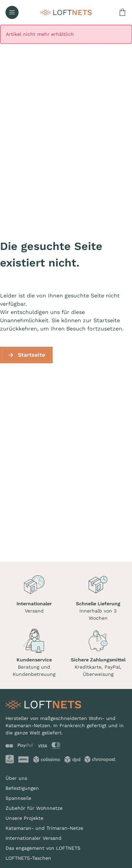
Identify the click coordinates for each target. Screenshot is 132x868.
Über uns (16, 778)
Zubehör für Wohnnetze (34, 808)
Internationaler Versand (34, 838)
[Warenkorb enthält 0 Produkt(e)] (122, 12)
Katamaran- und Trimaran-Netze (44, 828)
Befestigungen (22, 788)
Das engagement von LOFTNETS (43, 848)
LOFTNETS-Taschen (28, 858)
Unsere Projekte (24, 818)
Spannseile (18, 798)
